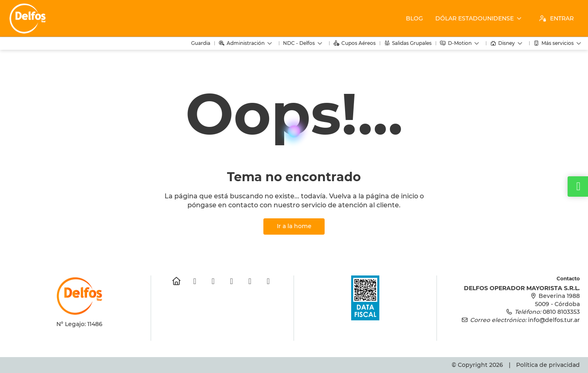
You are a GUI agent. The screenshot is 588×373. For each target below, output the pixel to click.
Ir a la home (294, 226)
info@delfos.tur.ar (554, 320)
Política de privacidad (548, 365)
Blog (414, 18)
